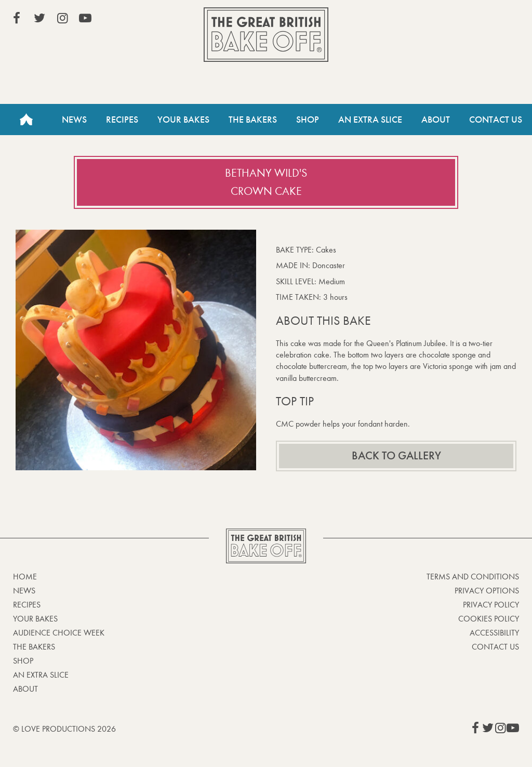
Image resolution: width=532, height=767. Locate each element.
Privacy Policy (491, 605)
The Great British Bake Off (266, 35)
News (74, 120)
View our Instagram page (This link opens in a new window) (62, 18)
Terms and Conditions (473, 577)
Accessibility (494, 633)
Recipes (122, 120)
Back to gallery (396, 456)
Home (26, 120)
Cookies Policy (489, 619)
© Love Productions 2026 (64, 729)
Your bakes (35, 619)
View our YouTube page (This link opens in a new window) (85, 18)
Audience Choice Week (59, 633)
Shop (308, 120)
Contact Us (496, 120)
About (436, 120)
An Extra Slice (370, 120)
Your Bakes (183, 120)
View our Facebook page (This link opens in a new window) (17, 18)
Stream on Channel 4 (472, 20)
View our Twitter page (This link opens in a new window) (39, 18)
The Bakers (253, 120)
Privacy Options (487, 591)
